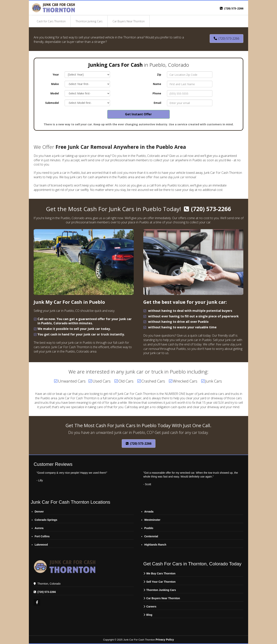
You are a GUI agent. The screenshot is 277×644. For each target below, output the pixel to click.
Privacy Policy (165, 640)
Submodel (52, 103)
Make (55, 84)
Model (55, 93)
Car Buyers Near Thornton (163, 598)
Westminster (152, 520)
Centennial (151, 536)
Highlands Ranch (155, 545)
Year (56, 74)
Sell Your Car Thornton (161, 582)
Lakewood (41, 545)
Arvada (149, 512)
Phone (157, 93)
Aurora (39, 528)
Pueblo (149, 528)
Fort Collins (42, 536)
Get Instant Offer (138, 114)
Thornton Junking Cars (161, 590)
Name (157, 84)
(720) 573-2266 (234, 8)
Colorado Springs (46, 520)
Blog (149, 615)
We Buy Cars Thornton (161, 573)
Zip (159, 74)
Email (157, 103)
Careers (152, 607)
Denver (39, 512)
